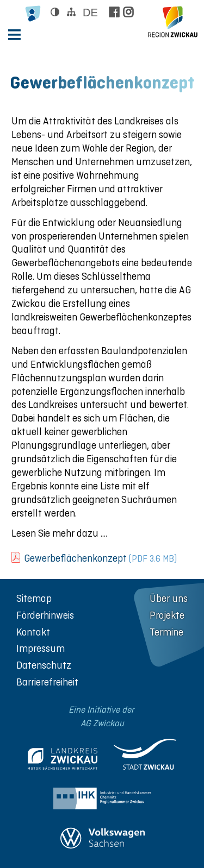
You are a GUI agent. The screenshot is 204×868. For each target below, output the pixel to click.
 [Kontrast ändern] (55, 12)
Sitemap (34, 598)
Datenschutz (44, 665)
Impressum (41, 648)
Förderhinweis (45, 615)
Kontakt (33, 632)
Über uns (169, 598)
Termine (166, 632)
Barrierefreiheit (47, 682)
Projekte (167, 615)
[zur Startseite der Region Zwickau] (173, 22)
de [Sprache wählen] (90, 12)
